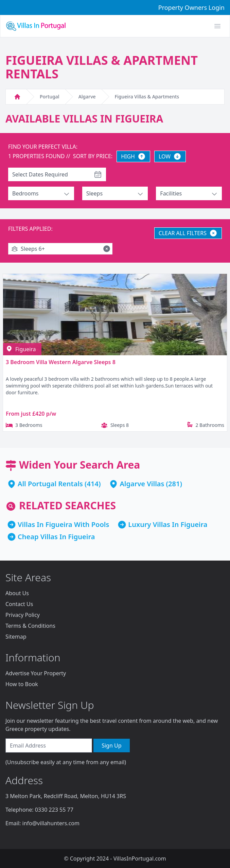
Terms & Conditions (30, 626)
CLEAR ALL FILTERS (188, 233)
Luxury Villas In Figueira (168, 524)
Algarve (87, 97)
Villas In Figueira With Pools (63, 524)
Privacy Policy (23, 615)
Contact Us (19, 604)
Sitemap (16, 637)
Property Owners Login (191, 7)
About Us (17, 593)
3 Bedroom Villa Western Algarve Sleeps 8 (61, 362)
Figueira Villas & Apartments (147, 97)
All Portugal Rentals (50, 484)
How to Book (22, 684)
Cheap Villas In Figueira (56, 537)
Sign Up (111, 746)
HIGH (133, 156)
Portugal (50, 97)
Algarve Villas (142, 484)
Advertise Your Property (36, 673)
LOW (170, 156)
